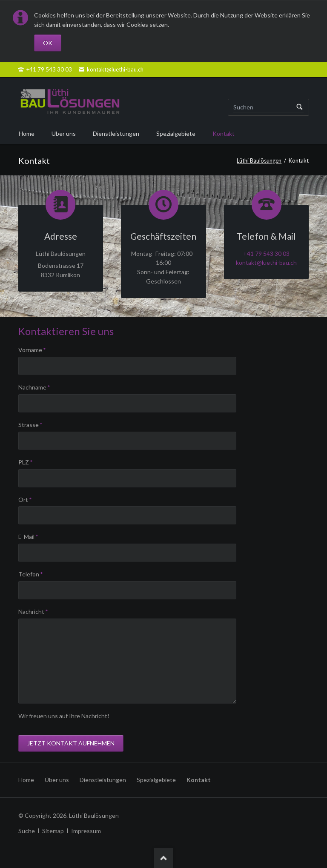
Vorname (32, 349)
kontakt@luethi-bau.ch (266, 262)
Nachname (34, 387)
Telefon (32, 574)
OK (48, 43)
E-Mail (32, 536)
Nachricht (33, 611)
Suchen (300, 107)
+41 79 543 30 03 (266, 254)
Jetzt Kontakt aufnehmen (71, 743)
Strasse (32, 424)
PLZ (32, 462)
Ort (32, 499)
